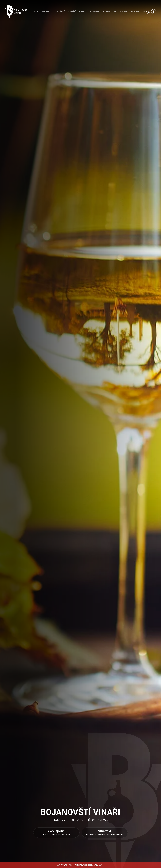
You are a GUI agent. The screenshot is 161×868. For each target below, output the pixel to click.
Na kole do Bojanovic (89, 11)
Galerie (124, 11)
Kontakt (135, 11)
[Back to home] (16, 12)
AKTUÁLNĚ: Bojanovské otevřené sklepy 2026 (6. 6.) (81, 865)
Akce (36, 11)
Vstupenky (47, 11)
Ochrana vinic (110, 11)
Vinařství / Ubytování (66, 11)
